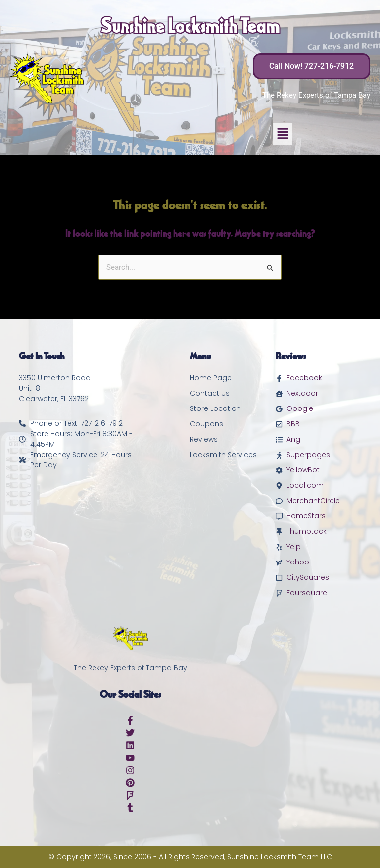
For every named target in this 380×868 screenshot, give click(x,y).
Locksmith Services (223, 455)
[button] (283, 134)
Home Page (211, 378)
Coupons (207, 424)
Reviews (204, 439)
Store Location (215, 408)
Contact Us (210, 393)
